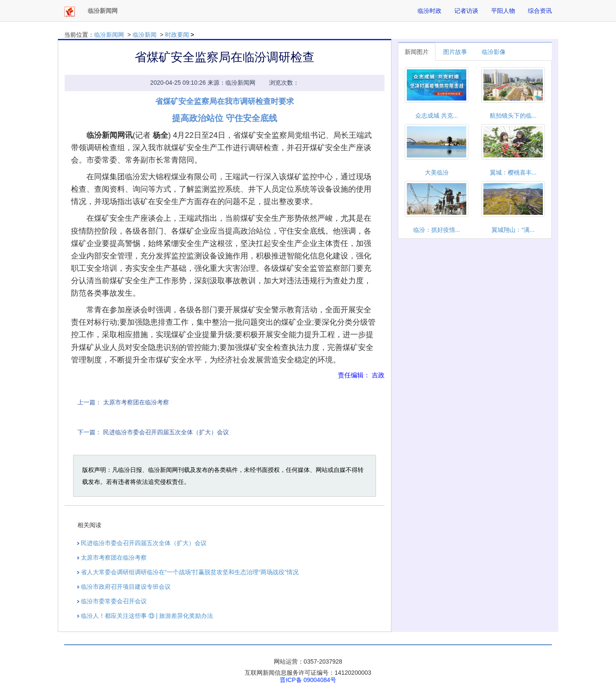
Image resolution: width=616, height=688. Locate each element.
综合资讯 (540, 11)
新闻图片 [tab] (417, 52)
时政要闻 (177, 35)
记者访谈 (466, 11)
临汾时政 (429, 11)
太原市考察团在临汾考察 (136, 402)
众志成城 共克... (437, 116)
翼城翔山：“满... (513, 230)
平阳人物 (503, 11)
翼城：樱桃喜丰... (513, 172)
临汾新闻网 (109, 35)
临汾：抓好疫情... (437, 230)
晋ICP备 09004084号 (308, 680)
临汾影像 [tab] (494, 52)
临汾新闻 (145, 35)
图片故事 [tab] (455, 52)
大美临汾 (437, 172)
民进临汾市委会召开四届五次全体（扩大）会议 (166, 432)
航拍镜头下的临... (513, 116)
